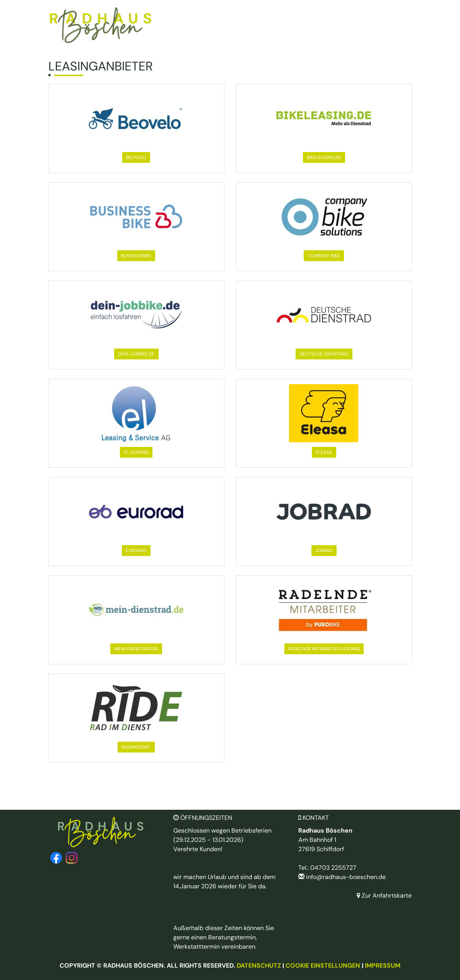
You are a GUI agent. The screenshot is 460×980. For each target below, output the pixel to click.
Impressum (383, 965)
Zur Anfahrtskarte (384, 895)
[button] (136, 157)
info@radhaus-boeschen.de (346, 877)
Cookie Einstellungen (323, 965)
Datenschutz (259, 965)
